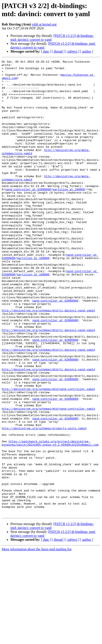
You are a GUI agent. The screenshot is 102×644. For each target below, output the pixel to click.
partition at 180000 (69, 215)
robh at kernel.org (44, 24)
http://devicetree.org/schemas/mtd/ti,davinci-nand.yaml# (48, 361)
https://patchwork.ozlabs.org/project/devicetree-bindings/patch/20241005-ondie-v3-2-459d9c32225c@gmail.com (50, 520)
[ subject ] (72, 51)
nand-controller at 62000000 (28, 215)
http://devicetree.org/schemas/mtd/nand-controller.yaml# (48, 455)
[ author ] (87, 51)
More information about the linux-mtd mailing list (37, 640)
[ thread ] (58, 51)
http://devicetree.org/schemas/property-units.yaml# (44, 502)
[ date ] (46, 51)
